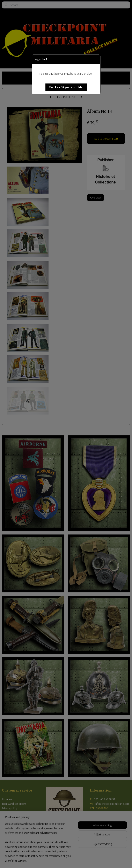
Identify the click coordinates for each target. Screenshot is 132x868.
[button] (66, 87)
